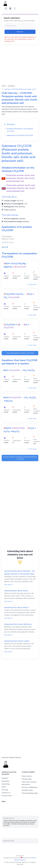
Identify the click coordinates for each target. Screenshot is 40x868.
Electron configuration (30, 787)
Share (5, 247)
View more (32, 284)
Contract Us (6, 793)
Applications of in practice (20, 135)
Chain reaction (27, 776)
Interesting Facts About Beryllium (18, 624)
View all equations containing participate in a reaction (20, 458)
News (4, 787)
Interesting (6, 784)
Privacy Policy (7, 796)
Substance (12, 86)
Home (4, 86)
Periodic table (27, 779)
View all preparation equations (20, 353)
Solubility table (27, 790)
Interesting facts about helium (16, 591)
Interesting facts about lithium (16, 607)
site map (5, 790)
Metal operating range (30, 793)
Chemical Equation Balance (25, 859)
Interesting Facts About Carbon (17, 641)
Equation (5, 778)
